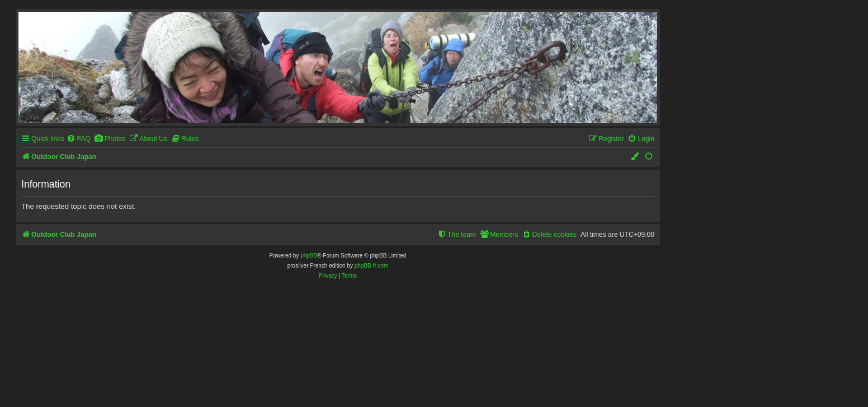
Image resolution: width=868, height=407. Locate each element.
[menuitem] (78, 139)
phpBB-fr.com (372, 266)
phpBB (309, 256)
